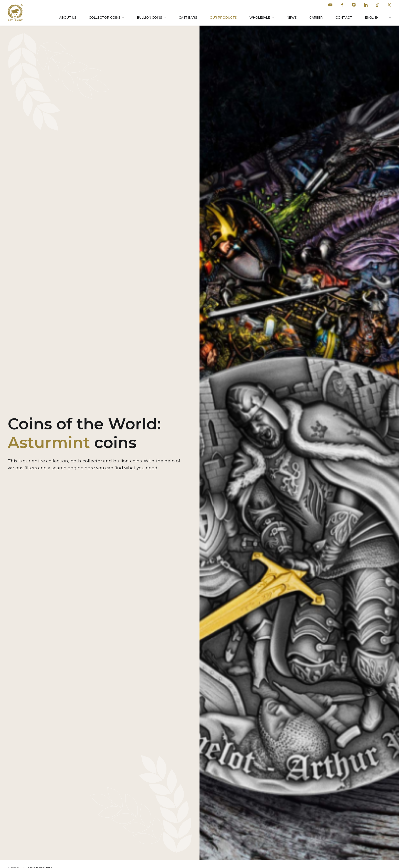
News (292, 18)
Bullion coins (149, 18)
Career (316, 18)
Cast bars (188, 18)
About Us (68, 18)
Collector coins (104, 18)
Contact (344, 18)
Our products (223, 18)
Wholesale (260, 18)
